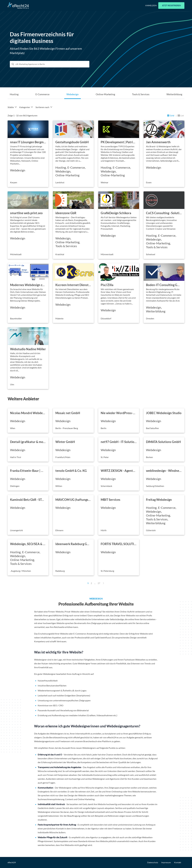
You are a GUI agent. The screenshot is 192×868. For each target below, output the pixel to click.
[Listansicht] (181, 116)
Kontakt (178, 862)
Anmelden (151, 5)
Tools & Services (141, 94)
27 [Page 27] (99, 583)
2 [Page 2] (91, 583)
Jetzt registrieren (171, 5)
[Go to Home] (18, 6)
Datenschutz (153, 862)
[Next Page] (103, 583)
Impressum (166, 862)
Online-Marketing (105, 94)
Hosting (14, 94)
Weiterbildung (174, 94)
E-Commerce (42, 94)
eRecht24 (12, 862)
